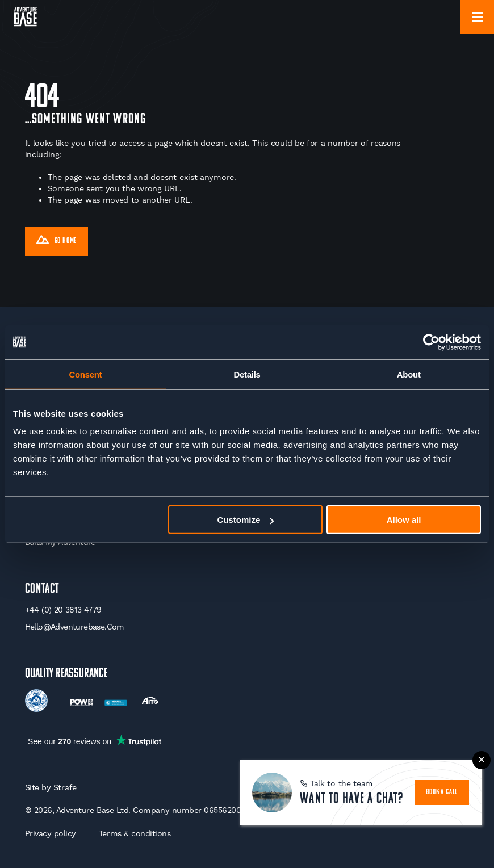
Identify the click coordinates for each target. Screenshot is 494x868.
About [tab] (409, 374)
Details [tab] (247, 374)
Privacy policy (51, 833)
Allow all (404, 520)
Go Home (57, 241)
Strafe (65, 787)
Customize (245, 520)
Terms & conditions (135, 833)
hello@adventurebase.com (75, 627)
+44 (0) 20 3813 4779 (63, 610)
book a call (442, 792)
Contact (42, 589)
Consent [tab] (85, 374)
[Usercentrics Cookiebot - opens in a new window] (431, 342)
